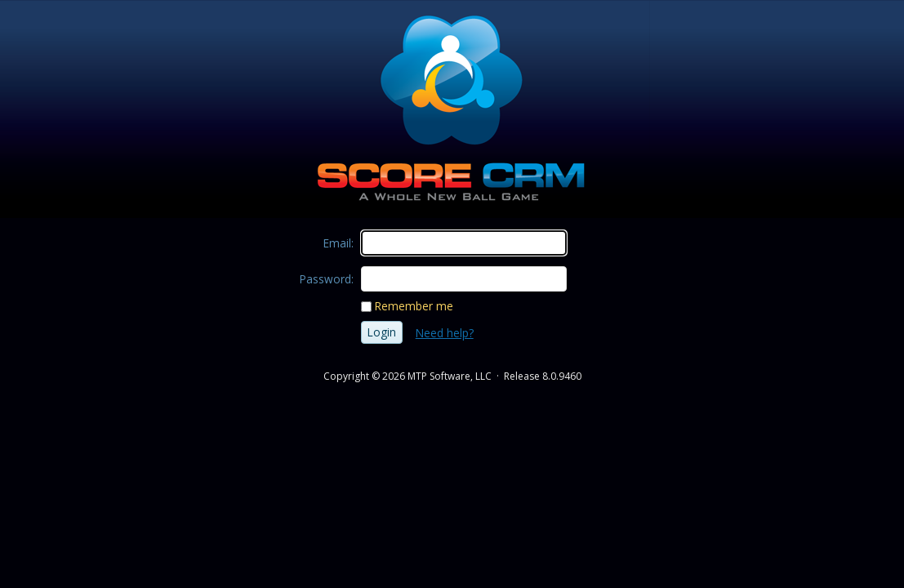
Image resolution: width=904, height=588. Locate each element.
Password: (327, 279)
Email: (338, 243)
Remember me (414, 306)
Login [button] (382, 332)
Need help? (445, 333)
